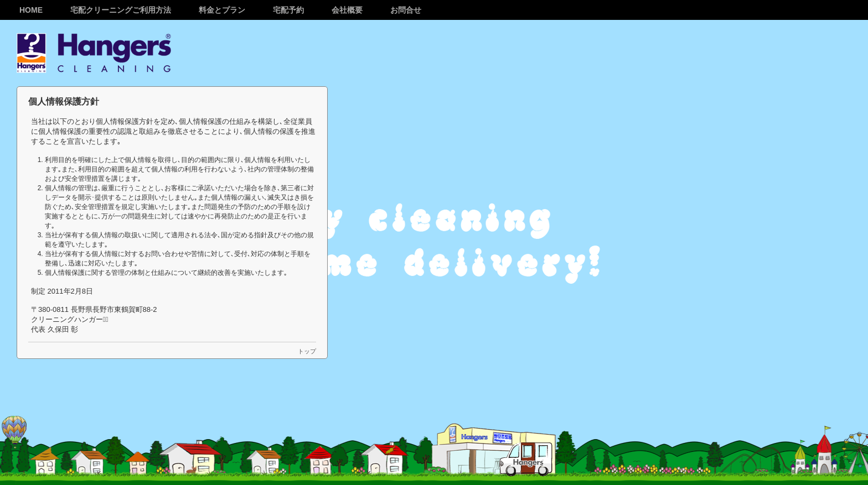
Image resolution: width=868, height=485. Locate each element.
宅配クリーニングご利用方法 (121, 10)
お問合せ (406, 10)
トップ (307, 351)
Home (31, 10)
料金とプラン (222, 10)
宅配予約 (288, 10)
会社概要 (347, 10)
